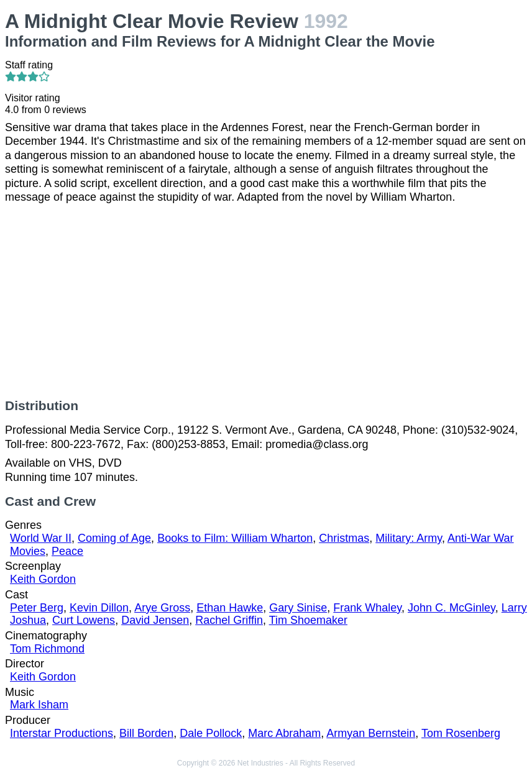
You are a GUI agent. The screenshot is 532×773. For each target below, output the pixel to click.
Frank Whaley (367, 608)
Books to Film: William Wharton (235, 538)
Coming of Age (114, 538)
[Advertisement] (266, 301)
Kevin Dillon (99, 608)
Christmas (344, 538)
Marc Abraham (284, 733)
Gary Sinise (298, 608)
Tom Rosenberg (461, 733)
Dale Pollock (211, 733)
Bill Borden (146, 733)
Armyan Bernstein (371, 733)
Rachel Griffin (229, 620)
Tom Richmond (47, 649)
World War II (41, 538)
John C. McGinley (452, 608)
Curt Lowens (84, 620)
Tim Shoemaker (308, 620)
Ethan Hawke (230, 608)
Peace (67, 551)
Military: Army (409, 538)
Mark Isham (39, 705)
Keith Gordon (43, 579)
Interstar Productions (62, 733)
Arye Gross (162, 608)
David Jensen (155, 620)
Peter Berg (37, 608)
